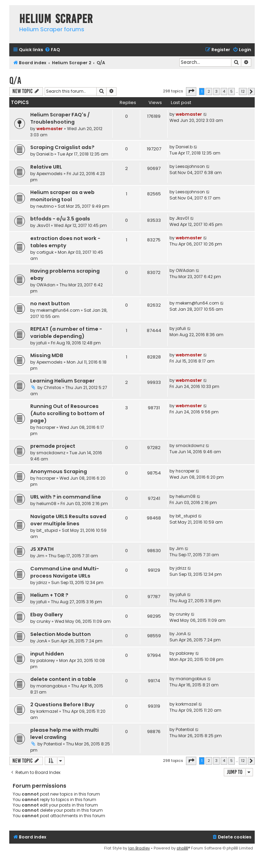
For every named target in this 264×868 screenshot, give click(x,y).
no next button (50, 304)
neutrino (45, 206)
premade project (53, 446)
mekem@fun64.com (58, 310)
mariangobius (52, 686)
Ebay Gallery (47, 615)
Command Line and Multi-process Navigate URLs (65, 572)
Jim (40, 556)
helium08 (46, 504)
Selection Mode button (60, 634)
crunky (43, 621)
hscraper (46, 427)
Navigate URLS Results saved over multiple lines (68, 520)
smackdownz (51, 453)
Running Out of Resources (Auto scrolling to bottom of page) (67, 413)
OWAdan (46, 285)
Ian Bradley (139, 848)
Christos (52, 387)
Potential (53, 744)
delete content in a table (63, 679)
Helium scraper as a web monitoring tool (62, 196)
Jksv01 (43, 225)
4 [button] (224, 91)
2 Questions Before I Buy (62, 705)
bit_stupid (47, 530)
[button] (191, 91)
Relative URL (46, 167)
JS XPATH (42, 549)
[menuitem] (52, 50)
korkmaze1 (47, 711)
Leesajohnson (190, 166)
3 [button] (216, 91)
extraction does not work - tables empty (65, 242)
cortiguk (45, 252)
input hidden (47, 654)
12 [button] (243, 91)
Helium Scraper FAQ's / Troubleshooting (60, 118)
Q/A (15, 81)
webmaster (50, 129)
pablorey (46, 660)
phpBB (182, 848)
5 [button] (232, 91)
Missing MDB (47, 355)
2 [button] (209, 91)
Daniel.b (45, 154)
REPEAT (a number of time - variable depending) (66, 333)
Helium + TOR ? (49, 595)
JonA (42, 641)
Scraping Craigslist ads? (62, 147)
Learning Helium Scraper (62, 381)
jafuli (42, 343)
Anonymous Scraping (59, 471)
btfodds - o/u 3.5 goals (60, 219)
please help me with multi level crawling (64, 734)
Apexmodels (49, 174)
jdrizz (42, 583)
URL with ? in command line (66, 497)
